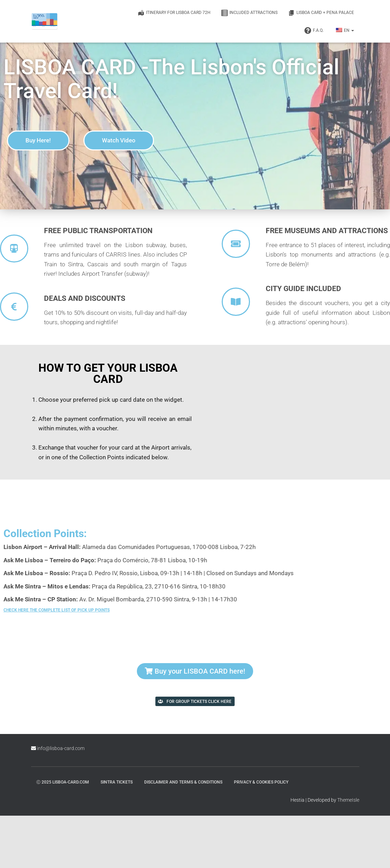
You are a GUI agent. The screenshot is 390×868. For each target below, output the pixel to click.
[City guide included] (236, 302)
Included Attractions (249, 13)
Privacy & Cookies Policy (261, 782)
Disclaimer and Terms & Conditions (183, 782)
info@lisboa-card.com (61, 748)
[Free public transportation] (14, 248)
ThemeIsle (348, 800)
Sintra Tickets (117, 782)
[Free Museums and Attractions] (236, 244)
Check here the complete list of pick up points (57, 610)
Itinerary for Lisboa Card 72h (174, 13)
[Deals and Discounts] (14, 307)
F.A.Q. (314, 31)
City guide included (303, 289)
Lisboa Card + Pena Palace (321, 13)
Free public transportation (98, 231)
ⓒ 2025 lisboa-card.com (63, 782)
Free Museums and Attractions (327, 231)
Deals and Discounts (85, 298)
